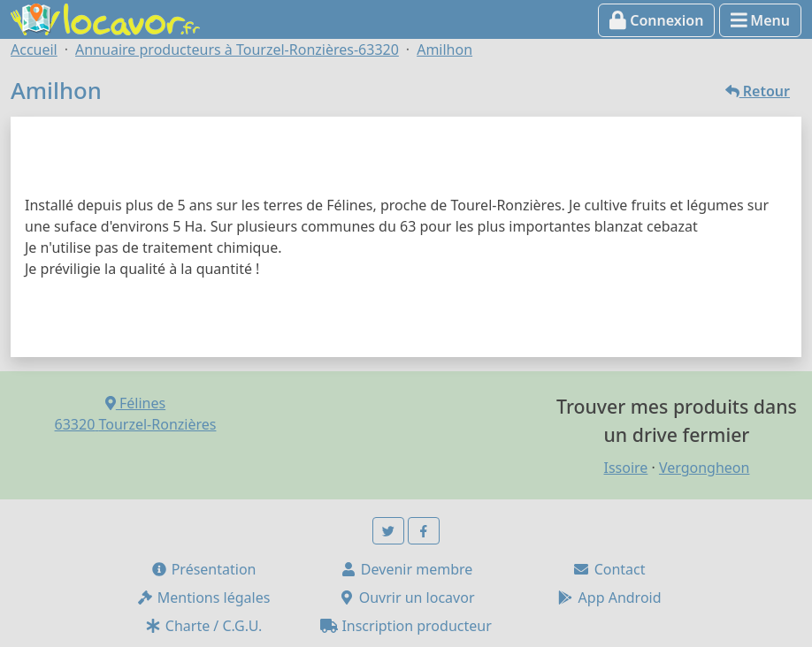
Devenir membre (406, 569)
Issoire (625, 468)
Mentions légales (203, 598)
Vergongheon (704, 468)
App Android (609, 598)
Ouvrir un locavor (406, 598)
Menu (760, 20)
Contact (609, 569)
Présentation (203, 569)
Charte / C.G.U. (203, 626)
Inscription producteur (406, 626)
